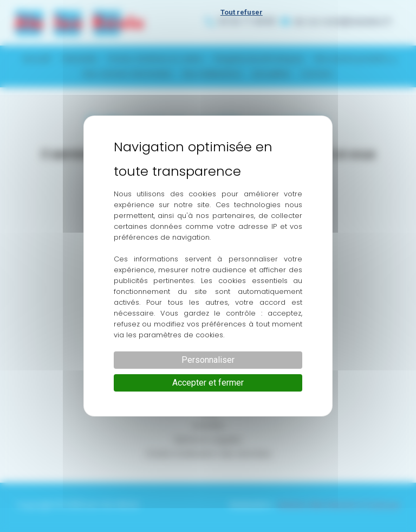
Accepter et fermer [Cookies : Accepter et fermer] (208, 383)
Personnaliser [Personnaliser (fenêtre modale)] (208, 360)
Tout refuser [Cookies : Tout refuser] (242, 12)
